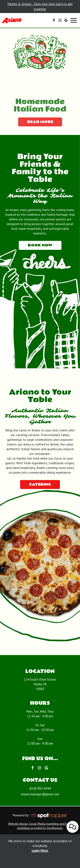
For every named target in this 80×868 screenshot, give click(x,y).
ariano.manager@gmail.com (40, 794)
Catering (40, 484)
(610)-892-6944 (40, 788)
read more (36, 123)
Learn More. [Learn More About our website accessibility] (40, 851)
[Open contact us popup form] (73, 829)
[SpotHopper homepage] (49, 815)
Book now (36, 246)
